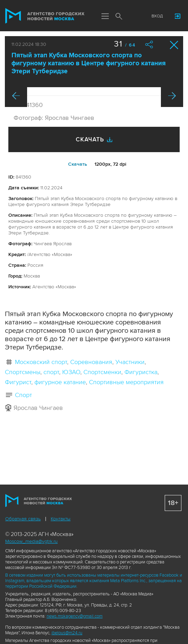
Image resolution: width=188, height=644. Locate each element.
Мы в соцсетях (133, 16)
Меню (105, 17)
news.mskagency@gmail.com (75, 616)
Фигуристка (141, 372)
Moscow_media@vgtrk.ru (31, 541)
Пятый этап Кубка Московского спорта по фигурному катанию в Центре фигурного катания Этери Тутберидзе (89, 63)
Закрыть (174, 45)
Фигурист (18, 382)
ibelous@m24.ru (67, 633)
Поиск (119, 17)
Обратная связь (23, 519)
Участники (130, 362)
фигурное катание (60, 382)
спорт (51, 372)
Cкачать (78, 164)
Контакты (61, 519)
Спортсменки (102, 372)
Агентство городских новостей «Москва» (45, 16)
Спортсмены (23, 372)
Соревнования (91, 362)
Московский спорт (41, 362)
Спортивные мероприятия (126, 382)
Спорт (23, 395)
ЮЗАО (71, 372)
